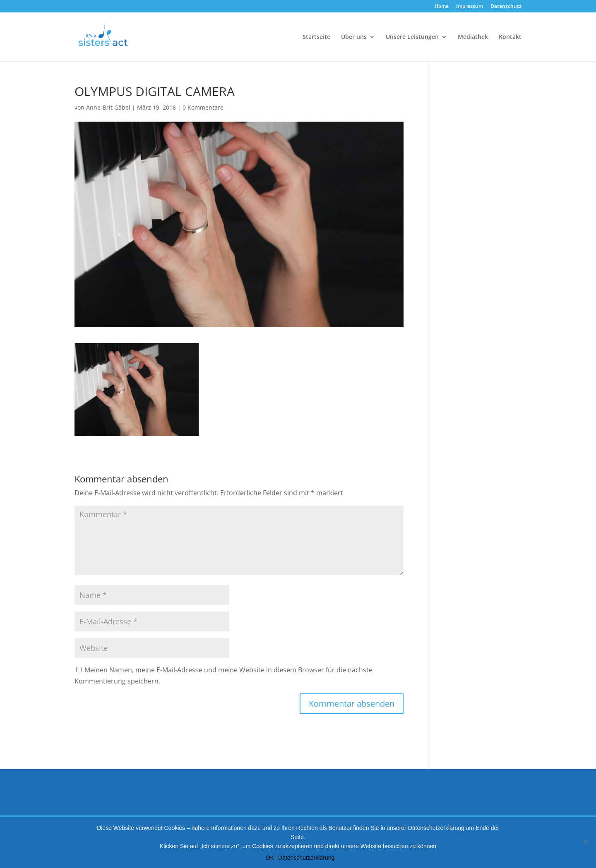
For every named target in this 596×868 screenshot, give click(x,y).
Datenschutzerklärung (306, 858)
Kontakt (510, 37)
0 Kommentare (203, 107)
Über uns (354, 37)
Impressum (470, 7)
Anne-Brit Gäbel (108, 107)
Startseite (316, 37)
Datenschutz (506, 7)
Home (442, 7)
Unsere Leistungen (412, 37)
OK (270, 858)
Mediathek (473, 37)
